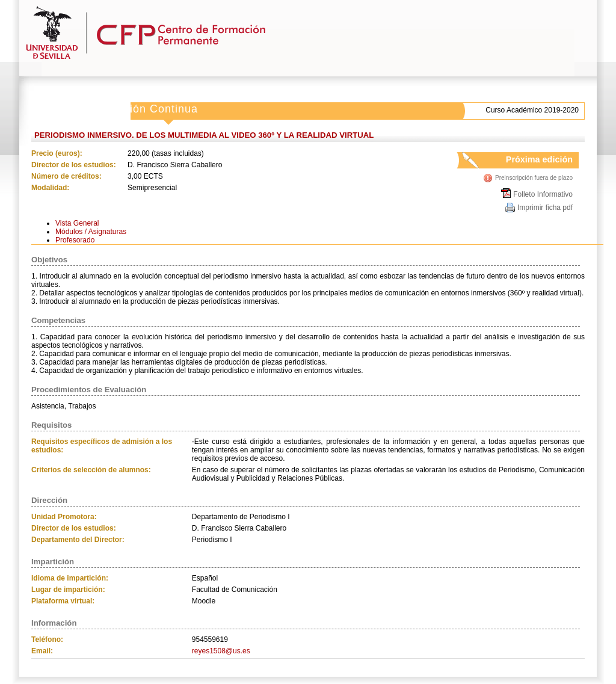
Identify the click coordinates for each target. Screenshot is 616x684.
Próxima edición (528, 162)
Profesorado (75, 240)
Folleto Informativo (543, 194)
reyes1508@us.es (221, 651)
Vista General (77, 223)
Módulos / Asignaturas (91, 232)
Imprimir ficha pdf (545, 208)
